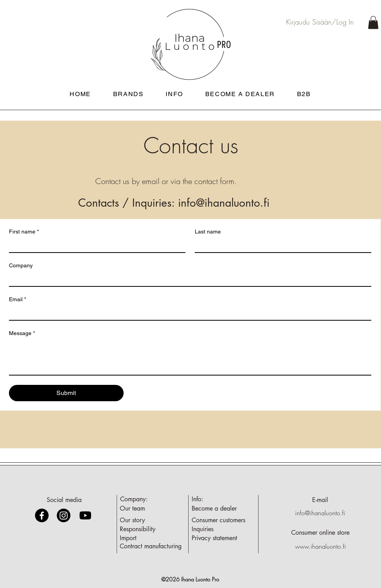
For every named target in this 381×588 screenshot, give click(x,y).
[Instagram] (64, 515)
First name (24, 232)
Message (22, 333)
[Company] (188, 279)
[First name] (95, 245)
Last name (208, 232)
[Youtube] (85, 515)
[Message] (190, 357)
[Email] (188, 313)
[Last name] (281, 245)
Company (21, 265)
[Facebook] (42, 515)
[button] (373, 22)
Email (17, 299)
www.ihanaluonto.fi (321, 546)
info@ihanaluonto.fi (224, 203)
